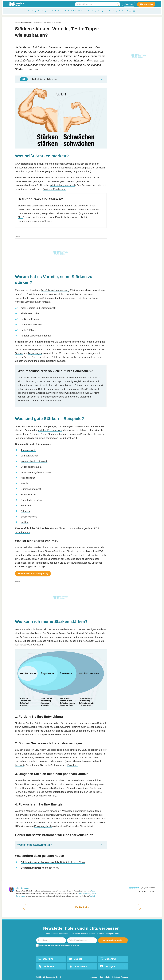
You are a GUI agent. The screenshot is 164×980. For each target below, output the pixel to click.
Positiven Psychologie (54, 189)
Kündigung (92, 11)
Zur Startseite (82, 907)
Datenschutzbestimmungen (56, 945)
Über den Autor (23, 888)
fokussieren (100, 819)
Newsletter (146, 4)
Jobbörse (129, 4)
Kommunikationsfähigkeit (34, 461)
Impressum (93, 977)
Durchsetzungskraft (31, 489)
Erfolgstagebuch (43, 826)
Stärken (68, 164)
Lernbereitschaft (29, 456)
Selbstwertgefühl (24, 361)
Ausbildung (113, 11)
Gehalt (74, 11)
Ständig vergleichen (75, 381)
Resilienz (26, 483)
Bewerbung (32, 11)
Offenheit (26, 511)
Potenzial (27, 181)
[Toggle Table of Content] (61, 79)
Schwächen (21, 168)
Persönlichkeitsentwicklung (55, 290)
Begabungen (35, 353)
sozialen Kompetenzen (50, 430)
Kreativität (26, 506)
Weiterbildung (45, 727)
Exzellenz (73, 765)
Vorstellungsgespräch (45, 11)
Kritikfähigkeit (28, 478)
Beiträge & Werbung (120, 977)
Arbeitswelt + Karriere (27, 22)
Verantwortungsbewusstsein (36, 472)
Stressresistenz (29, 517)
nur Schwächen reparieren (29, 349)
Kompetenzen (52, 206)
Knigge (129, 11)
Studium (122, 11)
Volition (25, 522)
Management (103, 11)
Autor (93, 891)
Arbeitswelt (59, 11)
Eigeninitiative (28, 495)
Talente (19, 353)
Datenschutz (105, 977)
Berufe (67, 11)
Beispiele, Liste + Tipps (53, 862)
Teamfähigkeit (28, 450)
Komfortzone (22, 645)
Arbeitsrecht (82, 11)
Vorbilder (72, 788)
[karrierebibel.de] (16, 4)
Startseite (17, 22)
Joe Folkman (36, 342)
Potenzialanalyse (88, 547)
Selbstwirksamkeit (56, 361)
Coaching (65, 727)
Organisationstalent (31, 467)
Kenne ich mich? (40, 868)
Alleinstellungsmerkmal (63, 185)
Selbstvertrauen (54, 401)
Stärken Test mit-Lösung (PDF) (33, 574)
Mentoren (44, 788)
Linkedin (93, 896)
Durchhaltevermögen (32, 500)
